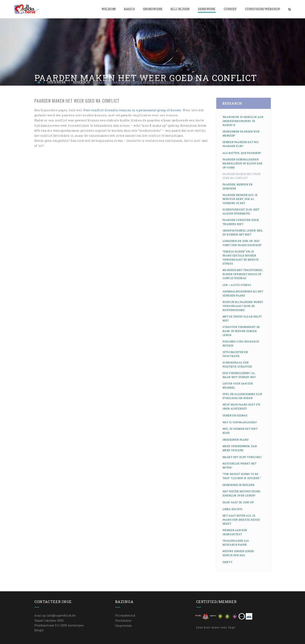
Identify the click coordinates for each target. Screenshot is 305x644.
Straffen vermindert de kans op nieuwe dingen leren (241, 331)
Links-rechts (233, 509)
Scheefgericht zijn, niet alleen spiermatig (241, 211)
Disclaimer (123, 620)
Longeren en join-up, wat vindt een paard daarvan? (242, 243)
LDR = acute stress (237, 285)
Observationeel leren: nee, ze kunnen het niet (243, 232)
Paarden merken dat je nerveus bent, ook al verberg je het (240, 199)
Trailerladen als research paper (236, 543)
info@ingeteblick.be (61, 615)
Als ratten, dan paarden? (242, 153)
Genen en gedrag (235, 415)
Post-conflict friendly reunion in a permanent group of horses (132, 110)
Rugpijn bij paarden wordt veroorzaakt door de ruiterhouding (243, 306)
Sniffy (228, 562)
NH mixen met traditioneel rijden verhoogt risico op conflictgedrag (243, 274)
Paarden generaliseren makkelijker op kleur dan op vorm (242, 163)
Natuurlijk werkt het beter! (240, 465)
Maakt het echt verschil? (242, 457)
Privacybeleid (125, 615)
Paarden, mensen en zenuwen (238, 186)
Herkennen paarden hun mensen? (241, 133)
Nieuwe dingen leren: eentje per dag (238, 553)
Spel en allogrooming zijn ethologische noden (242, 396)
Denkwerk (57, 82)
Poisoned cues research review (241, 344)
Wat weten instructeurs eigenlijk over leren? (242, 493)
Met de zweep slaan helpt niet (242, 318)
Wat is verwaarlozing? (240, 422)
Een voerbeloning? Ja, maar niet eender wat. (240, 375)
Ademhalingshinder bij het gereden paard (243, 293)
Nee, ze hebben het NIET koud (240, 431)
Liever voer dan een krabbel (238, 386)
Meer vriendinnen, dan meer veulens (240, 448)
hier (207, 627)
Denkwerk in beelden (239, 485)
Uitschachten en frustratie (235, 354)
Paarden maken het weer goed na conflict (242, 176)
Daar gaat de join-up (238, 502)
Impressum (124, 626)
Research (81, 82)
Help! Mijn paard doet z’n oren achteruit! (241, 407)
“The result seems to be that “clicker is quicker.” (242, 476)
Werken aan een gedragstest (235, 532)
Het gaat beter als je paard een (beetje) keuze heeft (241, 520)
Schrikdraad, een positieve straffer (237, 365)
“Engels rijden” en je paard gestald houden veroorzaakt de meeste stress (241, 257)
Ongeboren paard (236, 440)
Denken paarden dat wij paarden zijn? (241, 144)
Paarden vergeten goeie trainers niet (241, 222)
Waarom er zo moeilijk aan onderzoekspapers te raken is (243, 121)
